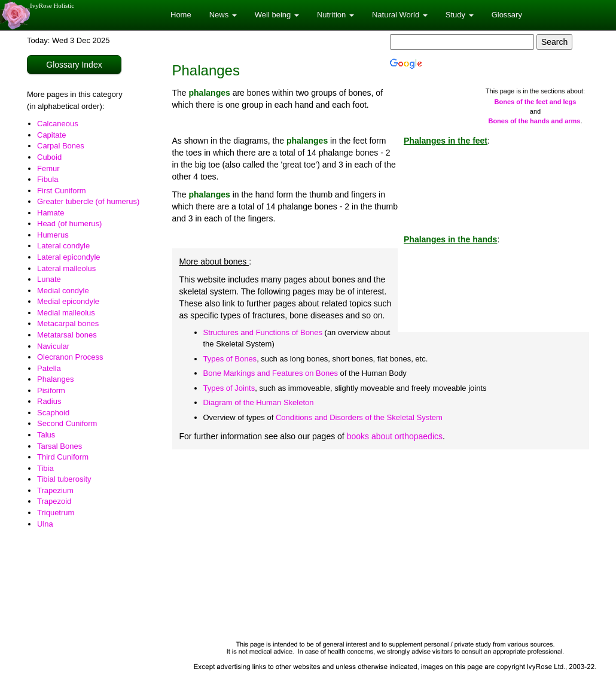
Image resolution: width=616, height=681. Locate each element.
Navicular (53, 346)
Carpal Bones (61, 146)
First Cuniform (62, 191)
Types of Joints (229, 388)
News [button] (223, 15)
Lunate (49, 279)
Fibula (48, 179)
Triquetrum (56, 513)
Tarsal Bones (60, 446)
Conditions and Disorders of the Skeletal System (359, 417)
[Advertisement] (381, 545)
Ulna (45, 524)
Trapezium (55, 490)
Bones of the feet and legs (536, 102)
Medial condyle (63, 291)
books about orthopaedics (395, 436)
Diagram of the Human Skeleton (259, 402)
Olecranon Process (70, 357)
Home (181, 15)
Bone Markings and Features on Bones (271, 373)
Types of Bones (230, 359)
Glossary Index (74, 65)
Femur (48, 168)
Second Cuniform (67, 423)
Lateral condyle (63, 246)
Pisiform (51, 390)
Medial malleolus (66, 313)
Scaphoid (53, 413)
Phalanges (55, 379)
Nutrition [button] (336, 15)
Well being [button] (277, 15)
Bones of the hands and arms (534, 121)
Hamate (51, 213)
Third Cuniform (63, 457)
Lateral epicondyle (69, 257)
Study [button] (460, 15)
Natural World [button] (400, 15)
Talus (46, 435)
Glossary (507, 15)
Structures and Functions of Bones (263, 332)
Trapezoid (54, 501)
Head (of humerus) (69, 224)
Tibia (45, 468)
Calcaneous (58, 124)
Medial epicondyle (68, 301)
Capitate (51, 135)
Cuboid (49, 157)
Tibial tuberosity (64, 479)
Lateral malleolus (66, 268)
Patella (49, 368)
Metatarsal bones (67, 335)
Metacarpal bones (68, 323)
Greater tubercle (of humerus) (88, 201)
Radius (49, 401)
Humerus (53, 235)
